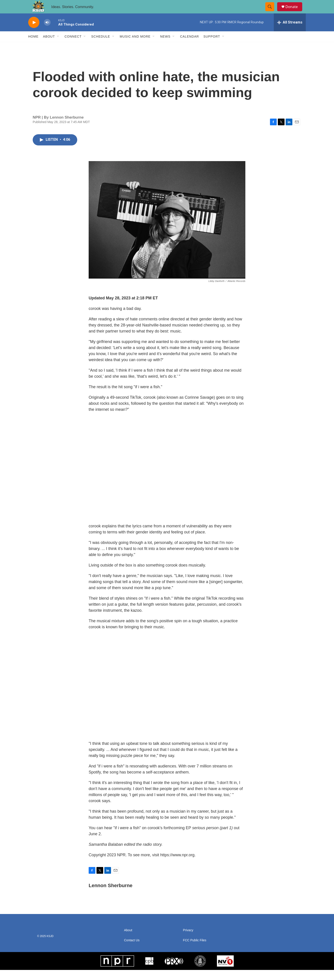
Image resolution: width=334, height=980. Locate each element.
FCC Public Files (195, 950)
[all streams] (290, 32)
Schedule (101, 47)
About (49, 47)
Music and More (135, 47)
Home (33, 47)
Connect (73, 47)
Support (212, 47)
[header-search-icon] (272, 12)
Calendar (189, 47)
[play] (34, 33)
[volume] (47, 33)
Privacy (188, 940)
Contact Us (132, 950)
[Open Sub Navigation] (58, 47)
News (165, 47)
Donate (294, 12)
